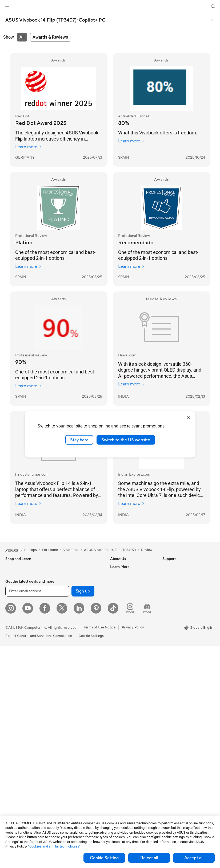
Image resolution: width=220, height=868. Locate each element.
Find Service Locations (128, 647)
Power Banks (67, 763)
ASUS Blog (171, 639)
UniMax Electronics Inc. (129, 623)
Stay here (79, 440)
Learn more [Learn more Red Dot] (28, 147)
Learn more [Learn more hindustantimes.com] (28, 504)
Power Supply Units (21, 775)
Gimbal (62, 779)
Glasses (11, 727)
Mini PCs (12, 703)
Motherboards (17, 743)
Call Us (116, 671)
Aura (166, 655)
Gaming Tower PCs (20, 687)
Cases (10, 759)
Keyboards (65, 699)
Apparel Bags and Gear (75, 731)
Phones (11, 575)
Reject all (149, 858)
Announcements (123, 583)
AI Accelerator (68, 575)
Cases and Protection (73, 739)
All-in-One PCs (17, 671)
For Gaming (15, 631)
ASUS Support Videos (128, 687)
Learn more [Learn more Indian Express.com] (131, 504)
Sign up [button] (83, 813)
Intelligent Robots (71, 651)
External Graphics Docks (76, 567)
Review (147, 550)
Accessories (15, 583)
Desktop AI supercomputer (78, 667)
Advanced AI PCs (176, 599)
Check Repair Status (126, 639)
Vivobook (71, 550)
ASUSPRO (171, 615)
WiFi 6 (61, 607)
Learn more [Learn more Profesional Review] (28, 266)
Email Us (117, 663)
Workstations (16, 711)
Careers (116, 575)
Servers (63, 675)
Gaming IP (65, 787)
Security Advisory (124, 679)
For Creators (15, 615)
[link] (110, 7)
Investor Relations (124, 591)
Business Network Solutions (78, 635)
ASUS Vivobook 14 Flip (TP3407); (55, 20)
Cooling (12, 767)
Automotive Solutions (179, 623)
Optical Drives (17, 783)
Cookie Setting (104, 858)
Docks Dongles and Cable (77, 755)
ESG (166, 567)
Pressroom (119, 599)
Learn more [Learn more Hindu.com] (131, 384)
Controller (65, 771)
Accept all (194, 858)
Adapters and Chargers (75, 747)
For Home (13, 599)
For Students (15, 623)
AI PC (167, 591)
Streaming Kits (68, 723)
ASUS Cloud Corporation (130, 615)
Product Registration (127, 655)
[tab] (22, 37)
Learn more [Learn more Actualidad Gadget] (131, 141)
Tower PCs (14, 679)
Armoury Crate (174, 647)
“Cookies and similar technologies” (54, 846)
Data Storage (16, 791)
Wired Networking (71, 643)
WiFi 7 (61, 599)
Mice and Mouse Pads (74, 707)
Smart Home (67, 683)
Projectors (14, 663)
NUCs (10, 695)
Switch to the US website (126, 440)
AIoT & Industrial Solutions (77, 659)
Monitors (13, 655)
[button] (7, 6)
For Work (13, 607)
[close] (189, 417)
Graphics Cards (18, 751)
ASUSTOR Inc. (122, 607)
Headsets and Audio (72, 715)
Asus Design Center (178, 607)
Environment (172, 575)
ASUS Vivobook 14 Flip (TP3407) (110, 550)
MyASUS (117, 695)
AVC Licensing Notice (179, 631)
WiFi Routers (67, 615)
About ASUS (120, 567)
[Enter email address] (37, 813)
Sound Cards (67, 583)
